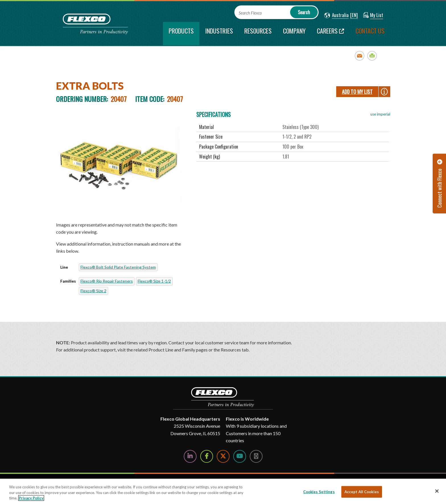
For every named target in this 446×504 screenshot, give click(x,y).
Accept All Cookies (362, 491)
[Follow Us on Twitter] (223, 456)
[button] (336, 15)
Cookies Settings (319, 491)
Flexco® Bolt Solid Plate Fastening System (118, 267)
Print (372, 56)
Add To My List (357, 92)
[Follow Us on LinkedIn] (190, 456)
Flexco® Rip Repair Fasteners (107, 281)
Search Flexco (250, 13)
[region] (223, 491)
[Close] (437, 491)
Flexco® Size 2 (93, 291)
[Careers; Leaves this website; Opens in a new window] (331, 34)
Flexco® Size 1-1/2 (154, 281)
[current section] (181, 34)
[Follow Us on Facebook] (207, 456)
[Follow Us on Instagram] (256, 456)
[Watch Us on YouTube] (240, 456)
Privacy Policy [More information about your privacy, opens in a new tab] (31, 498)
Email (360, 56)
